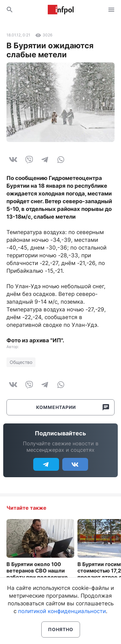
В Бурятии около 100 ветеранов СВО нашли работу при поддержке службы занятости (37, 574)
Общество (21, 362)
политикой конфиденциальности (62, 611)
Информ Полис (61, 10)
